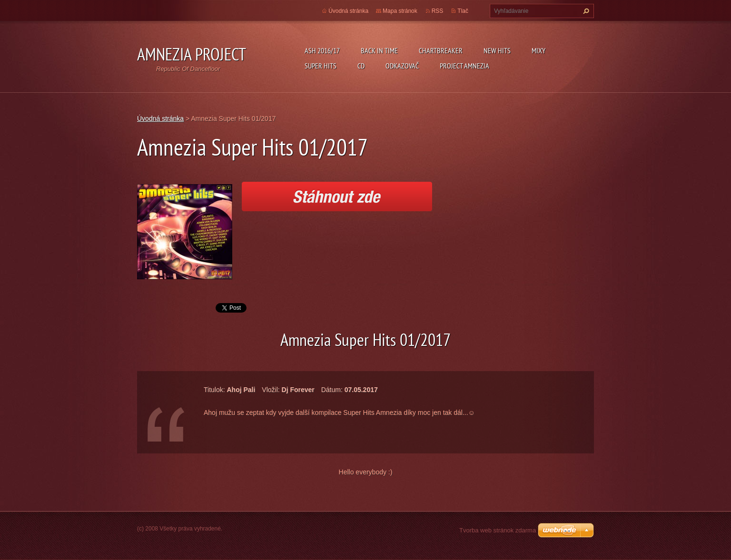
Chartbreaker (441, 50)
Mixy (538, 50)
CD (361, 66)
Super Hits (321, 66)
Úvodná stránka (348, 11)
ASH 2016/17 (322, 50)
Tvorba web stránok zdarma (498, 530)
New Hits (497, 50)
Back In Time (379, 50)
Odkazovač (402, 66)
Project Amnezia (464, 66)
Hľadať (585, 11)
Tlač (463, 11)
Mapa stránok (400, 11)
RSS (438, 11)
